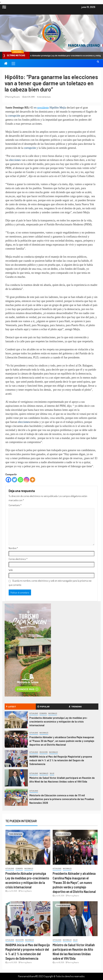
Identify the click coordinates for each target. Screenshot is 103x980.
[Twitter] (14, 480)
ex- (36, 108)
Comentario (15, 505)
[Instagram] (26, 480)
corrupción (14, 116)
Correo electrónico (18, 559)
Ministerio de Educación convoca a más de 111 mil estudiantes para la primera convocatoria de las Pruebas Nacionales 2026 (62, 799)
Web (11, 570)
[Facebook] (8, 480)
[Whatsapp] (20, 480)
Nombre (13, 548)
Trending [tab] (75, 706)
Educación (44, 752)
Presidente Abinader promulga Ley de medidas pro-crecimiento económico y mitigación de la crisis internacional (58, 721)
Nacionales (53, 713)
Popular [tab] (43, 706)
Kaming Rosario (14, 97)
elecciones (15, 160)
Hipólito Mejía (57, 108)
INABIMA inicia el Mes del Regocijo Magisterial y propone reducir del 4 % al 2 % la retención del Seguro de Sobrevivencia (61, 760)
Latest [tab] (11, 706)
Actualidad (34, 713)
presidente (43, 108)
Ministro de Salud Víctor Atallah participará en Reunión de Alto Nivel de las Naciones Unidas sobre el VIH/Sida (62, 780)
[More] (33, 480)
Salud (52, 773)
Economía (43, 713)
